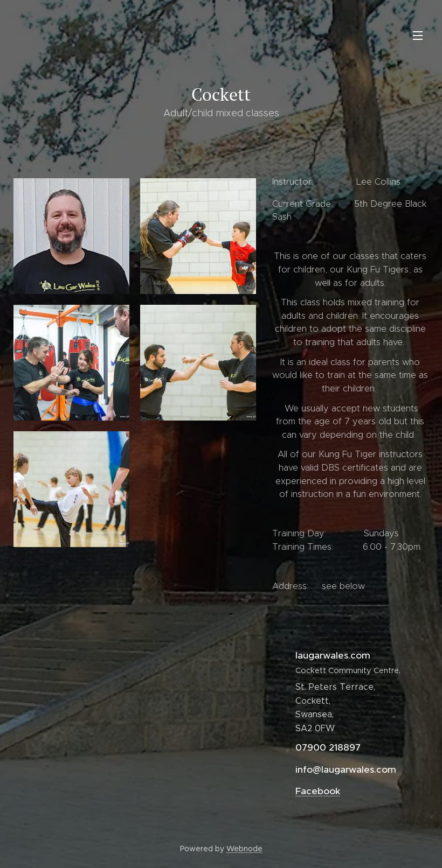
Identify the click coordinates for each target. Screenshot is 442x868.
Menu (418, 36)
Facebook (318, 791)
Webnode (244, 849)
